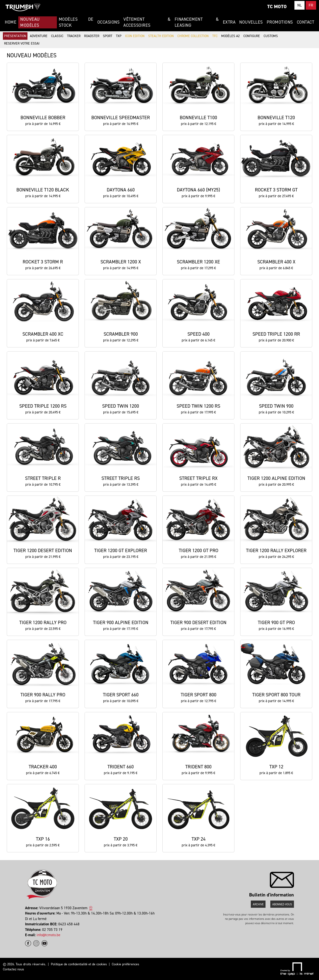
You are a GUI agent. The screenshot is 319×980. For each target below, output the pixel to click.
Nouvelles (251, 22)
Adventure (39, 36)
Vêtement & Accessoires (147, 22)
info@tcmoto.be (48, 935)
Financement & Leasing (197, 22)
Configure (252, 36)
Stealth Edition (161, 36)
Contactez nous (13, 969)
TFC (215, 36)
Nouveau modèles (30, 22)
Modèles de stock (76, 22)
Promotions (280, 22)
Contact (306, 22)
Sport (108, 36)
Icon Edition (135, 36)
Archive (258, 904)
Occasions (109, 22)
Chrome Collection (193, 36)
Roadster (92, 36)
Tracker (74, 36)
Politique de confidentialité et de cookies (79, 964)
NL (299, 5)
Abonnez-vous (282, 904)
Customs (271, 36)
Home (11, 22)
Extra (229, 22)
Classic (57, 36)
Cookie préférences (126, 964)
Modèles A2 (230, 36)
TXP (119, 36)
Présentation (15, 36)
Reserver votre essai (22, 43)
